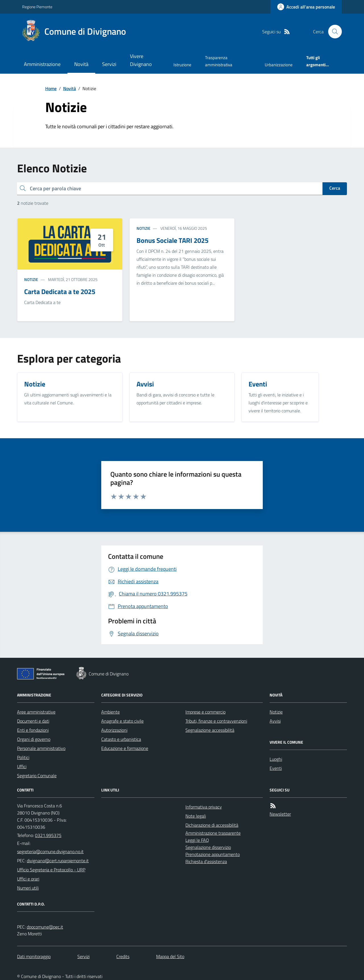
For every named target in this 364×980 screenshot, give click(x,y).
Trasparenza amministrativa (219, 61)
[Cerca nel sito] (333, 32)
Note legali (196, 816)
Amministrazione (42, 64)
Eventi (276, 768)
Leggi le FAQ (197, 840)
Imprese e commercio (205, 712)
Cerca (335, 188)
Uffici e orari (28, 879)
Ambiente (110, 712)
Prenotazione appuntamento (213, 854)
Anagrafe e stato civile (122, 721)
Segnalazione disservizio (208, 847)
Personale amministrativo (41, 748)
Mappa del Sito (170, 956)
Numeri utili (28, 888)
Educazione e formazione (125, 748)
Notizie (31, 279)
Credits (123, 956)
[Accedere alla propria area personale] (306, 7)
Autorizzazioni (114, 730)
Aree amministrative (36, 712)
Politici (23, 757)
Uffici (22, 766)
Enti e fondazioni (33, 730)
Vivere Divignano (141, 60)
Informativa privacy (204, 807)
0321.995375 (48, 835)
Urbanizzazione (279, 65)
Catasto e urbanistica (121, 739)
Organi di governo (34, 739)
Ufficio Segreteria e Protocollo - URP (51, 870)
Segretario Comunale (37, 776)
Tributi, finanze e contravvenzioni (216, 721)
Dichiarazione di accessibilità (212, 825)
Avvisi (275, 721)
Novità (81, 64)
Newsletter (280, 814)
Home (51, 88)
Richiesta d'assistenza (206, 861)
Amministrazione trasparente (213, 833)
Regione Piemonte (37, 7)
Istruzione (182, 65)
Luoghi (276, 759)
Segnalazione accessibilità (210, 730)
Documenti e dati (33, 721)
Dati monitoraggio (34, 956)
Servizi (109, 64)
